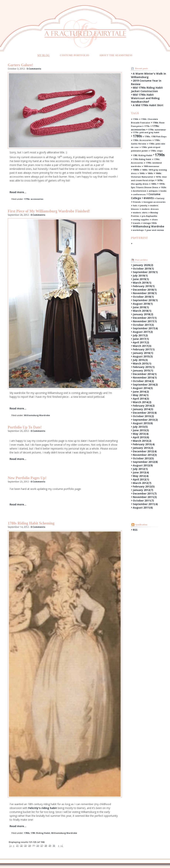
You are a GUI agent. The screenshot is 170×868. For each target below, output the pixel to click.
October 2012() (143, 458)
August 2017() (143, 332)
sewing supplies (141, 220)
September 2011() (145, 504)
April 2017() (141, 342)
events (149, 198)
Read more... (18, 192)
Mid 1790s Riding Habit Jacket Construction (147, 89)
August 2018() (143, 304)
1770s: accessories (34, 199)
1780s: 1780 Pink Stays (155, 137)
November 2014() (145, 377)
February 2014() (144, 406)
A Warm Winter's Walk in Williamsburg (148, 75)
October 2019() (143, 269)
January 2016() (143, 353)
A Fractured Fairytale (85, 33)
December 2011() (145, 493)
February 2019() (144, 286)
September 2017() (145, 328)
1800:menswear (151, 166)
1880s (154, 184)
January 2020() (143, 265)
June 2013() (141, 430)
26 (38, 846)
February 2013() (144, 444)
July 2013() (140, 427)
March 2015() (142, 363)
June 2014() (141, 392)
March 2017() (142, 346)
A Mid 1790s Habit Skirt (148, 105)
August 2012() (143, 465)
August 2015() (143, 356)
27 (42, 846)
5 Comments (34, 69)
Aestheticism (140, 191)
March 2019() (142, 283)
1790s (160, 155)
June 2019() (141, 279)
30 (54, 846)
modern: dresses (150, 209)
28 (46, 846)
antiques (153, 191)
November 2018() (145, 293)
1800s (136, 170)
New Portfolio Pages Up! (27, 478)
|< (11, 846)
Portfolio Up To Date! (25, 427)
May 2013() (141, 434)
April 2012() (141, 479)
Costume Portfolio (74, 55)
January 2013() (143, 448)
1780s (27, 833)
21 (17, 846)
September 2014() (145, 385)
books (163, 191)
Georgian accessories (154, 202)
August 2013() (143, 423)
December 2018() (145, 290)
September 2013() (145, 420)
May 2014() (141, 395)
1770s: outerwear (157, 130)
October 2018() (143, 297)
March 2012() (142, 483)
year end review (155, 230)
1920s (164, 187)
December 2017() (145, 318)
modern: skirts (140, 213)
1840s (142, 173)
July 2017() (140, 335)
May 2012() (141, 476)
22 (21, 846)
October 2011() (143, 501)
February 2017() (144, 349)
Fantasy (160, 198)
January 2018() (143, 314)
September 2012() (145, 462)
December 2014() (145, 374)
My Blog (44, 55)
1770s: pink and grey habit (146, 132)
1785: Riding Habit (40, 833)
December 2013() (145, 413)
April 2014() (141, 399)
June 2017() (141, 339)
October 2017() (143, 325)
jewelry (144, 206)
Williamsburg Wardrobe (37, 415)
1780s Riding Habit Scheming (31, 523)
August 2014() (143, 388)
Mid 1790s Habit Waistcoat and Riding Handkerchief (145, 98)
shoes (155, 220)
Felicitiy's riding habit (43, 808)
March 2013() (142, 441)
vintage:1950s (150, 223)
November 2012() (145, 455)
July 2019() (140, 276)
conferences (139, 194)
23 (25, 846)
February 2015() (144, 367)
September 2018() (145, 300)
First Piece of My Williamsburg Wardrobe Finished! (49, 211)
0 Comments (38, 215)
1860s (150, 173)
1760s (136, 119)
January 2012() (143, 490)
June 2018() (141, 307)
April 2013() (141, 437)
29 (50, 846)
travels (137, 223)
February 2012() (144, 486)
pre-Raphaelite (150, 216)
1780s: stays (157, 151)
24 (30, 846)
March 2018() (142, 311)
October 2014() (143, 381)
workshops (138, 230)
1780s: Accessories (142, 140)
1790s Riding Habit (142, 159)
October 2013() (143, 416)
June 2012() (141, 472)
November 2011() (145, 497)
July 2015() (140, 360)
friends (137, 202)
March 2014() (142, 402)
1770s (147, 126)
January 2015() (143, 370)
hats (135, 206)
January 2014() (143, 409)
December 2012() (145, 451)
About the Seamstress (116, 55)
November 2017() (145, 321)
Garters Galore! (20, 65)
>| (62, 846)
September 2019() (145, 272)
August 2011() (143, 508)
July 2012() (140, 469)
